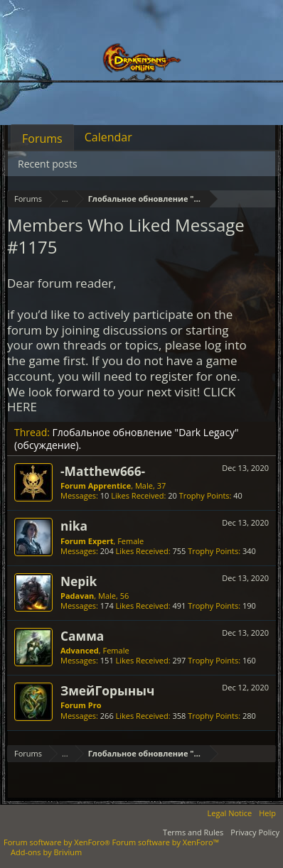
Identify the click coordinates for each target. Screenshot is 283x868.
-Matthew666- (103, 471)
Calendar (108, 137)
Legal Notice (230, 813)
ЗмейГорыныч (107, 690)
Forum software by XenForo (58, 842)
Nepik (79, 581)
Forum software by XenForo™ (166, 842)
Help (267, 813)
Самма (82, 636)
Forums (42, 139)
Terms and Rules (193, 832)
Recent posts (48, 164)
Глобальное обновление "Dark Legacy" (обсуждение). (127, 439)
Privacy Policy (255, 832)
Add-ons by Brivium (46, 852)
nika (74, 526)
